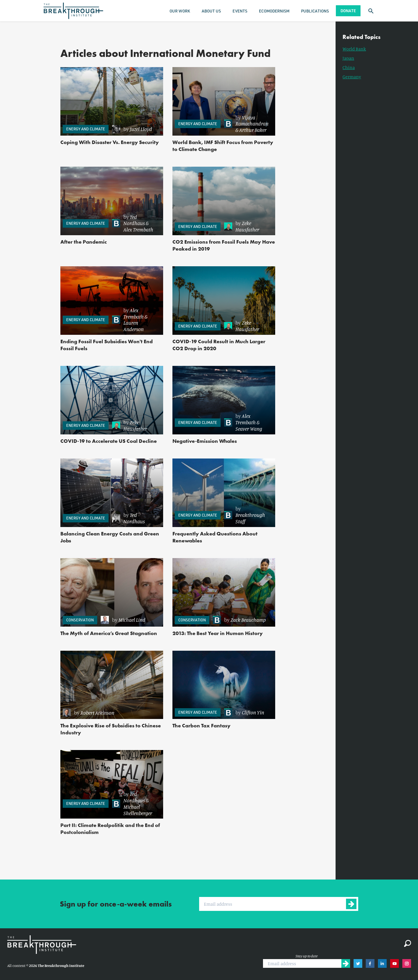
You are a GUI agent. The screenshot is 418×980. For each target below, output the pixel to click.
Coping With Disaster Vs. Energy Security (110, 142)
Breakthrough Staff (250, 518)
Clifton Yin (253, 712)
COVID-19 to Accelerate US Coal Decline (109, 441)
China (349, 67)
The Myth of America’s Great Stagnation (109, 633)
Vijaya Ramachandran (252, 121)
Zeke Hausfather (247, 226)
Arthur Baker (253, 130)
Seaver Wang (249, 429)
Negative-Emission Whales (205, 441)
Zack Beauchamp (248, 620)
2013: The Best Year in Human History (218, 633)
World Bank (354, 49)
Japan (348, 58)
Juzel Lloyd (141, 129)
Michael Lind (132, 620)
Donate (348, 11)
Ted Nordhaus (134, 220)
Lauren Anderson (134, 326)
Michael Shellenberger (138, 810)
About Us (211, 11)
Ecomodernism (274, 11)
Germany (352, 77)
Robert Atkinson (97, 713)
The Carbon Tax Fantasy (201, 725)
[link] (135, 129)
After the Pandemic (84, 242)
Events (240, 11)
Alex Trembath (138, 229)
